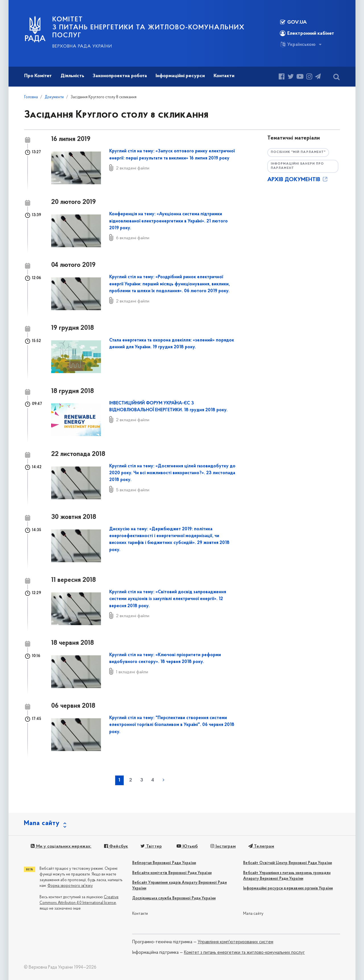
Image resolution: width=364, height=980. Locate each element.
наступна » (164, 780)
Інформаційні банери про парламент (297, 166)
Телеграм (261, 846)
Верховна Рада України (82, 46)
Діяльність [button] (72, 76)
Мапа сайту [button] (42, 823)
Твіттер (151, 846)
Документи (54, 97)
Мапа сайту (253, 914)
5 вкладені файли (133, 490)
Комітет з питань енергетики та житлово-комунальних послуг (244, 953)
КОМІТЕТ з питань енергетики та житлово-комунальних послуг (149, 28)
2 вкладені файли (133, 168)
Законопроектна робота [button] (120, 76)
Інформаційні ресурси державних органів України (288, 888)
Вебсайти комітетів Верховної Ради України (172, 873)
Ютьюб (187, 846)
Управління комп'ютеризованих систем (235, 942)
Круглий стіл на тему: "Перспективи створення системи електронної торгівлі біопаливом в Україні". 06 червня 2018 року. (172, 725)
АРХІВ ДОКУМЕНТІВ (298, 180)
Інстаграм (223, 846)
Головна (31, 97)
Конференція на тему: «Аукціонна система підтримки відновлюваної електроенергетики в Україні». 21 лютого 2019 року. (168, 221)
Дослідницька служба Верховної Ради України (174, 898)
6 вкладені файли (133, 238)
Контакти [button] (224, 76)
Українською (298, 44)
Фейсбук (116, 846)
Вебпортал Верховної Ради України (164, 863)
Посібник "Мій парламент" (298, 152)
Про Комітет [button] (38, 76)
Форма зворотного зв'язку (70, 886)
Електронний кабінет (307, 33)
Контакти (140, 914)
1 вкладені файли (132, 672)
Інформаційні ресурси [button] (180, 76)
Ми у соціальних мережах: (61, 846)
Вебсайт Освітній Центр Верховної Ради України (288, 863)
